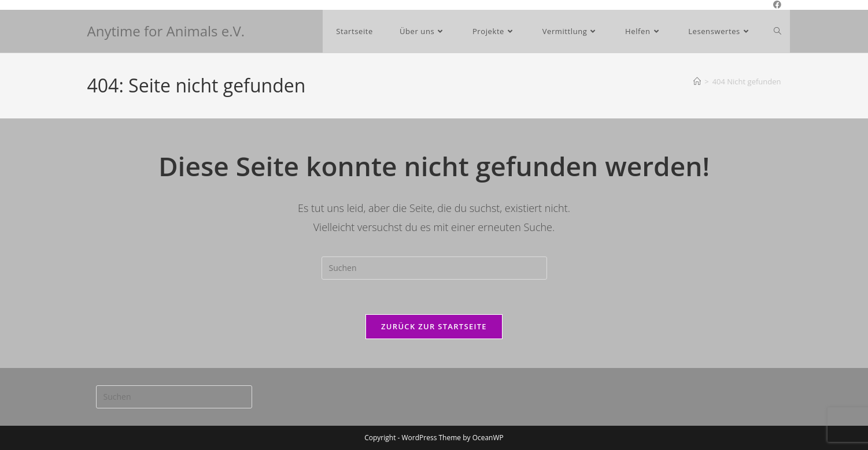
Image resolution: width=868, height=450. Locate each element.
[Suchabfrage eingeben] (434, 268)
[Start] (697, 81)
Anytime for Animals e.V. (166, 31)
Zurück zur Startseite (434, 326)
